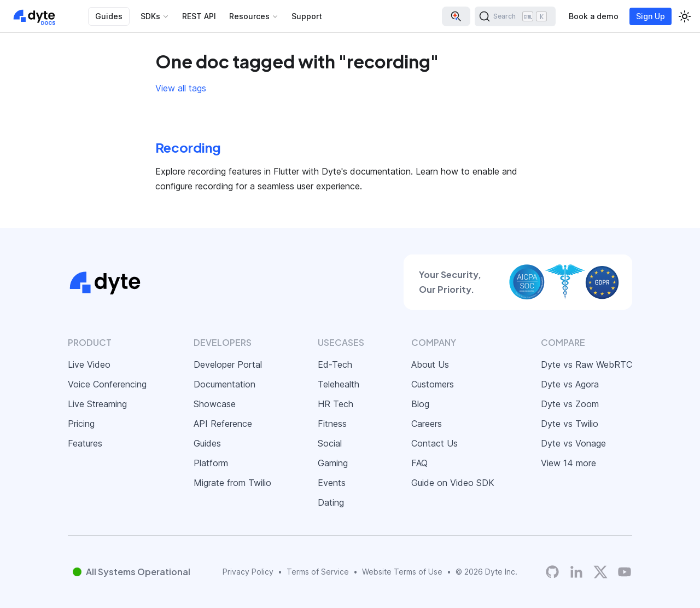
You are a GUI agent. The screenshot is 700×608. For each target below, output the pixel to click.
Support (307, 16)
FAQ (419, 463)
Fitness (332, 424)
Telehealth (339, 384)
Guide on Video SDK (453, 483)
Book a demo (594, 16)
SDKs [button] (150, 16)
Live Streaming (97, 404)
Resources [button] (249, 16)
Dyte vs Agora (570, 384)
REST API (199, 16)
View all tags (181, 88)
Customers (433, 384)
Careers (427, 424)
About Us (430, 364)
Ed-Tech (335, 364)
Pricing (81, 424)
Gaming (333, 463)
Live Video (89, 364)
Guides (109, 16)
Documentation (224, 384)
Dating (331, 502)
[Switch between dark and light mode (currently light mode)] (685, 16)
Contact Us (434, 443)
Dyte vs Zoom (570, 404)
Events (332, 483)
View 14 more (568, 463)
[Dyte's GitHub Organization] (552, 572)
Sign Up (651, 16)
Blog (420, 404)
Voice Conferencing (107, 384)
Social (330, 443)
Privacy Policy (248, 572)
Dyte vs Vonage (573, 443)
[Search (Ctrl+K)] (515, 16)
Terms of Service (318, 572)
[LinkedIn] (576, 572)
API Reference (223, 424)
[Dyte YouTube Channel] (625, 572)
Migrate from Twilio (232, 483)
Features (85, 443)
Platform (211, 463)
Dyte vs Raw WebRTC (587, 364)
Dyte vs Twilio (570, 424)
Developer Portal (228, 364)
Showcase (215, 404)
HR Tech (336, 404)
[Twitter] (600, 572)
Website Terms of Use (402, 572)
